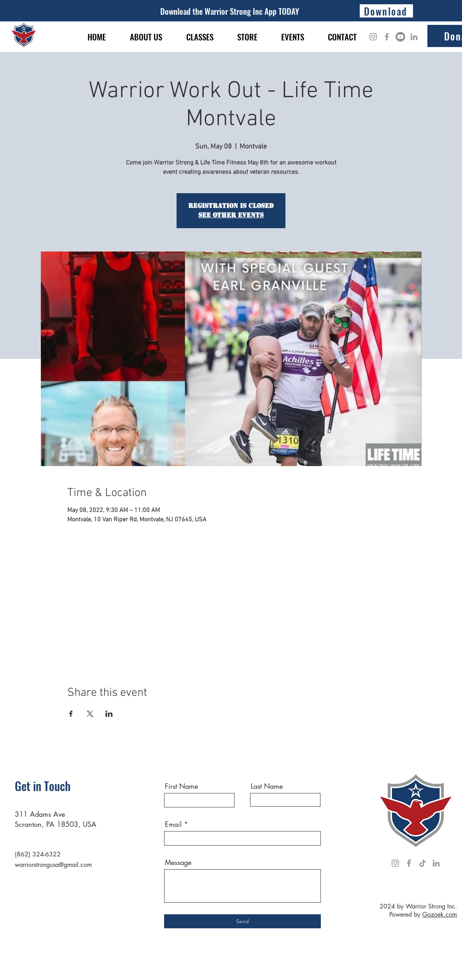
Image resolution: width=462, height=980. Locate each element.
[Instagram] (373, 37)
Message (178, 862)
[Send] (242, 921)
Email (173, 824)
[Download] (386, 11)
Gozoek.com (440, 914)
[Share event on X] (90, 714)
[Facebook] (387, 37)
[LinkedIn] (414, 37)
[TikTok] (423, 863)
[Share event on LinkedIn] (109, 714)
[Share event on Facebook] (71, 714)
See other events (231, 215)
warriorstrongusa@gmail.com (53, 865)
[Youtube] (400, 37)
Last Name (267, 786)
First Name (181, 786)
